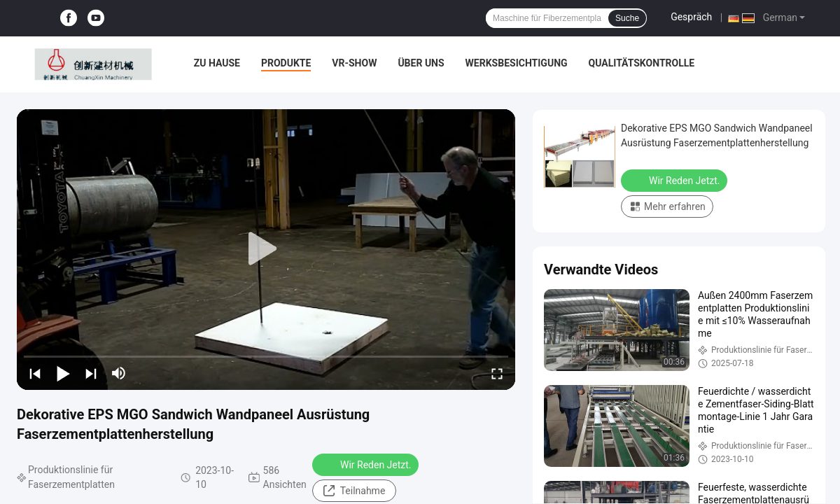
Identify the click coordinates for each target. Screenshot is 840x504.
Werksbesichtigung (517, 63)
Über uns (421, 63)
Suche (627, 18)
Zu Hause (217, 63)
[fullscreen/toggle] (497, 373)
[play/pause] (63, 373)
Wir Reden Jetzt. (367, 464)
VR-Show (354, 63)
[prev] (35, 373)
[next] (91, 373)
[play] (266, 249)
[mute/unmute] (119, 373)
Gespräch (691, 17)
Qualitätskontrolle (642, 63)
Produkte (286, 63)
